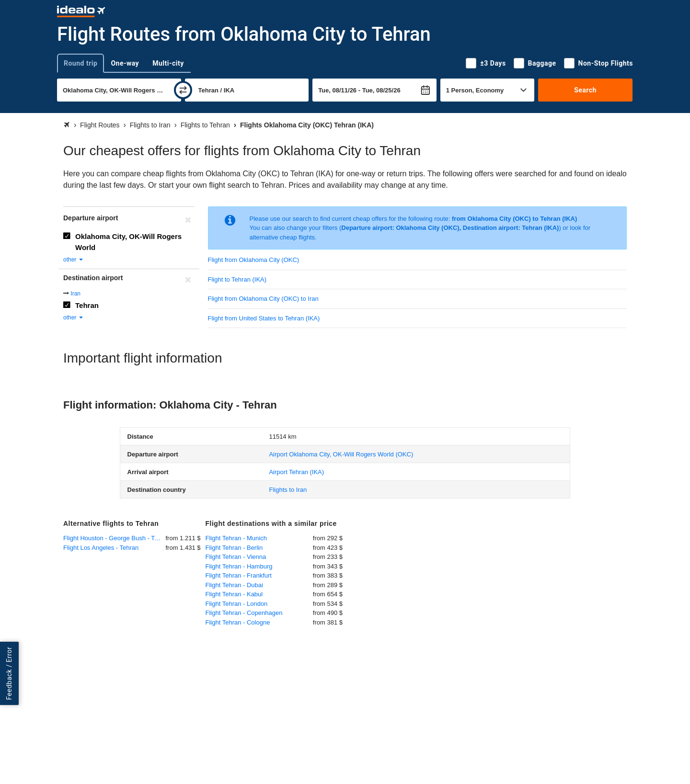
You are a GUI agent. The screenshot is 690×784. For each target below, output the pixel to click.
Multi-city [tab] (168, 63)
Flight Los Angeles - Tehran (101, 548)
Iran (75, 294)
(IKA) (296, 472)
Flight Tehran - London (237, 604)
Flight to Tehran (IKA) (237, 279)
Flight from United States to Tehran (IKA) (264, 318)
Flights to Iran (288, 490)
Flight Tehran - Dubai (234, 585)
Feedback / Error (9, 674)
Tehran (87, 305)
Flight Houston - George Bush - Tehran (115, 538)
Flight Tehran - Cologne (238, 622)
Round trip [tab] (80, 63)
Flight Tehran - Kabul (234, 594)
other (74, 260)
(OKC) (341, 454)
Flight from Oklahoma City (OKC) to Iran (263, 299)
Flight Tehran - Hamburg (239, 566)
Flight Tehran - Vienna (236, 557)
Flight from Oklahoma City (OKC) (254, 260)
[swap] (183, 90)
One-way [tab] (125, 63)
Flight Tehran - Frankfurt (239, 575)
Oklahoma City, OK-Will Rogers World (128, 242)
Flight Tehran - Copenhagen (244, 613)
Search (585, 90)
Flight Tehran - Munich (236, 538)
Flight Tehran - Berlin (234, 548)
